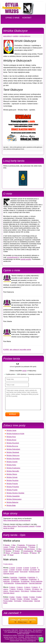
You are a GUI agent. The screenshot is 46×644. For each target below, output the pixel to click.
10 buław (27, 599)
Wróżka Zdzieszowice (14, 499)
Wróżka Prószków (13, 487)
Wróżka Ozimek (12, 477)
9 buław (19, 599)
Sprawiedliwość (9, 549)
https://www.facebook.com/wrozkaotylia (17, 520)
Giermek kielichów (35, 583)
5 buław (32, 597)
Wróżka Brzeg (11, 440)
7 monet (12, 570)
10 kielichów (15, 581)
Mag (14, 545)
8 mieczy (20, 589)
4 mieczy (27, 587)
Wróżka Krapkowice (13, 468)
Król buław (18, 601)
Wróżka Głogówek (13, 452)
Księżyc (26, 553)
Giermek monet (9, 574)
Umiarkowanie (28, 551)
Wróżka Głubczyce (25, 36)
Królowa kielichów (21, 583)
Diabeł (39, 551)
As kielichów (25, 581)
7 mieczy (13, 589)
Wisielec (8, 551)
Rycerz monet (14, 572)
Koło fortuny (31, 549)
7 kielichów (24, 579)
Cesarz (6, 547)
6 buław (39, 597)
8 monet (19, 570)
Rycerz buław (8, 601)
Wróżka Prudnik (12, 490)
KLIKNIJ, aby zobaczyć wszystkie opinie (17, 350)
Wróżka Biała (11, 505)
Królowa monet (34, 572)
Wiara (13, 547)
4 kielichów (31, 577)
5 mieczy (35, 587)
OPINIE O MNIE (12, 18)
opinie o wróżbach (24, 632)
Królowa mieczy (36, 591)
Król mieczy (25, 591)
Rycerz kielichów (37, 581)
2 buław (12, 597)
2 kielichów (13, 577)
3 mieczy (20, 587)
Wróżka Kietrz (11, 465)
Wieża (8, 553)
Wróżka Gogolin (12, 462)
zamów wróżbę (26, 259)
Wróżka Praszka (12, 484)
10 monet (33, 570)
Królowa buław (28, 601)
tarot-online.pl (7, 36)
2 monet (12, 568)
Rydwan (32, 547)
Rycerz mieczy (15, 591)
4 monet (26, 568)
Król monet (24, 572)
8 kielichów (33, 579)
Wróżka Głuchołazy (13, 459)
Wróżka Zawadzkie (13, 496)
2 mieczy (12, 587)
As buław (34, 599)
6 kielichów (15, 579)
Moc (40, 549)
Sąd (5, 555)
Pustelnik (20, 549)
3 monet (19, 568)
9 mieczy (28, 589)
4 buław (25, 597)
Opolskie (16, 36)
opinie (24, 371)
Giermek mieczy (9, 593)
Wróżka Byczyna (12, 446)
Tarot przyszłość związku (26, 526)
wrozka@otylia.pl (13, 257)
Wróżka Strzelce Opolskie (15, 493)
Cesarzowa (31, 545)
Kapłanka (22, 545)
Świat (12, 555)
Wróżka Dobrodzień (13, 449)
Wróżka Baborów (12, 502)
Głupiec (7, 545)
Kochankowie (22, 547)
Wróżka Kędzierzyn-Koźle (15, 434)
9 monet (26, 570)
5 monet (33, 568)
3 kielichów (22, 577)
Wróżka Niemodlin (13, 471)
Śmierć (17, 551)
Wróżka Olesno (12, 474)
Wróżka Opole (11, 430)
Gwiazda (16, 553)
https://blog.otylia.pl (10, 526)
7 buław (6, 599)
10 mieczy (36, 589)
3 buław (19, 597)
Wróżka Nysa (11, 437)
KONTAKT (27, 18)
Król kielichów (9, 583)
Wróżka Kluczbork (13, 443)
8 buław (13, 599)
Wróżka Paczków (12, 480)
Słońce (34, 553)
